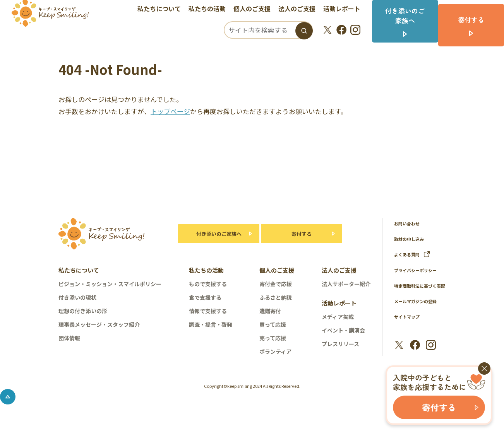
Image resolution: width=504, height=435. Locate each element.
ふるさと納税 (276, 297)
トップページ (170, 111)
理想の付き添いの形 (83, 311)
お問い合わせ (409, 223)
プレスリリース (340, 344)
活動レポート (347, 10)
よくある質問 (414, 254)
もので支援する (208, 284)
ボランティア (275, 351)
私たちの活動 (212, 10)
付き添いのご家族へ (215, 234)
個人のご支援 (257, 10)
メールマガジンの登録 (419, 310)
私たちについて (164, 10)
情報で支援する (208, 311)
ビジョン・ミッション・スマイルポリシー (110, 284)
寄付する (302, 234)
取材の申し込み (412, 239)
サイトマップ (409, 326)
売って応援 (273, 338)
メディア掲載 (338, 317)
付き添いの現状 (77, 297)
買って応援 (273, 324)
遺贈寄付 (270, 311)
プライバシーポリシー (419, 270)
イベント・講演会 (343, 330)
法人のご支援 (302, 10)
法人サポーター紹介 (346, 284)
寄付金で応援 (276, 284)
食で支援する (205, 297)
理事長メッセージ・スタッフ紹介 (99, 324)
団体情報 (69, 338)
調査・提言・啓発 (211, 324)
